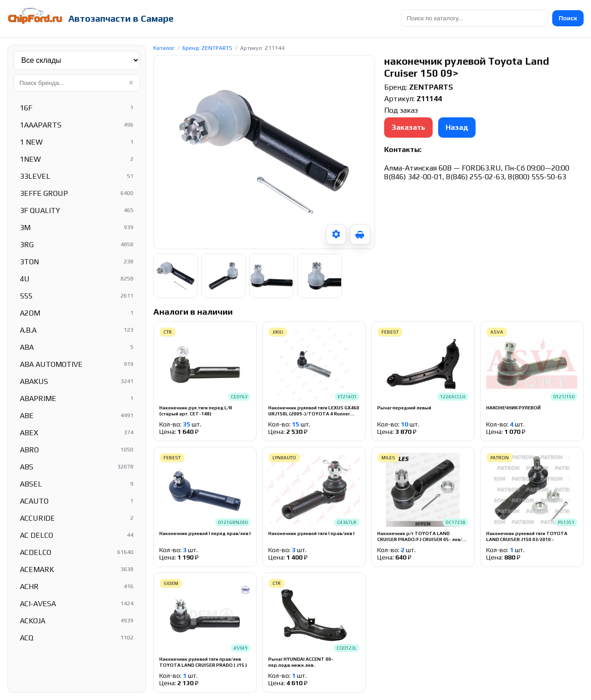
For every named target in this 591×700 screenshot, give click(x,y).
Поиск (568, 18)
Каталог (164, 48)
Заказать (408, 127)
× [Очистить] (131, 83)
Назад (457, 127)
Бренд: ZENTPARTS (207, 48)
